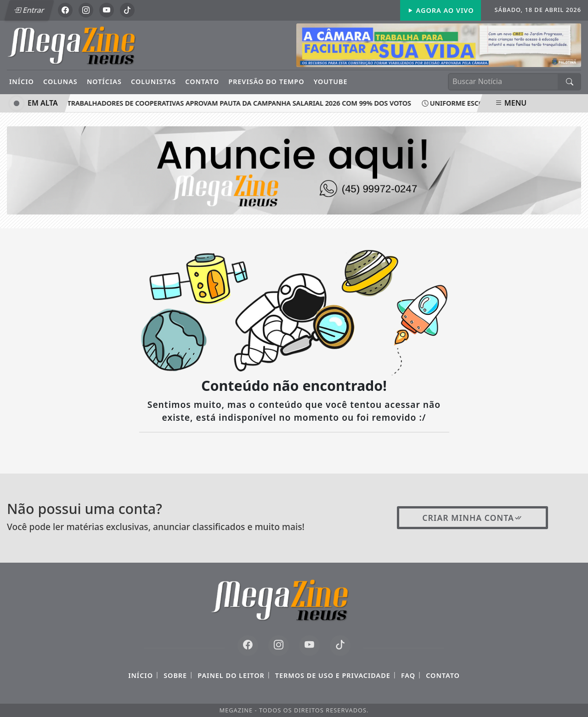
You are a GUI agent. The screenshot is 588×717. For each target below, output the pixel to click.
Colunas (60, 82)
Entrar (29, 10)
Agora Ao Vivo (441, 10)
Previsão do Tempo (266, 82)
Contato (202, 82)
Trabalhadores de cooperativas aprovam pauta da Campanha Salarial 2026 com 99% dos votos (236, 103)
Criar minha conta (472, 518)
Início (22, 82)
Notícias (104, 82)
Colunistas (153, 82)
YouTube (331, 82)
